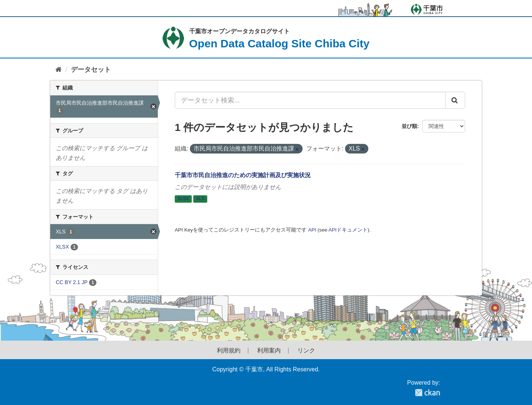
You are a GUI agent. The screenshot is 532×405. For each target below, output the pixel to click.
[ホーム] (59, 70)
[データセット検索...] (310, 100)
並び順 (409, 126)
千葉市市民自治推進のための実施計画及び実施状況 (243, 175)
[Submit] (455, 100)
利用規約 (229, 351)
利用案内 (269, 351)
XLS (200, 199)
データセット (91, 70)
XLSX (183, 199)
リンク (306, 351)
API (312, 230)
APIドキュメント (348, 230)
